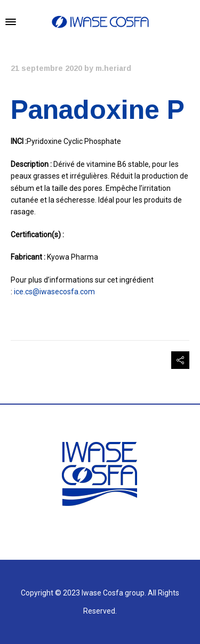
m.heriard (113, 68)
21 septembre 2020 (46, 68)
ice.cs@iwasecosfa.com (54, 292)
